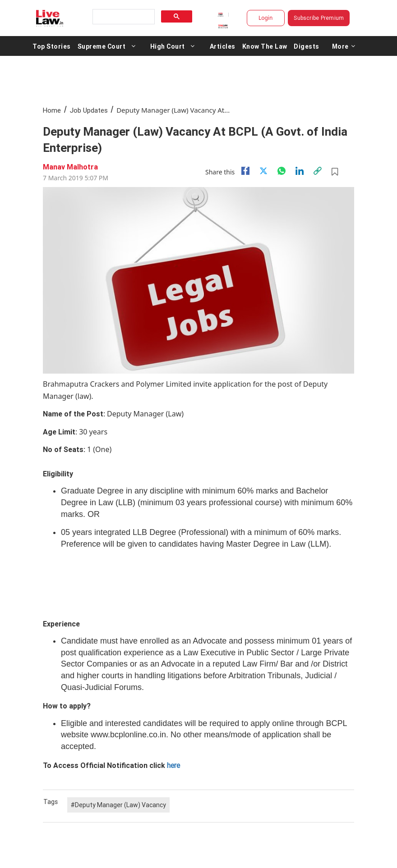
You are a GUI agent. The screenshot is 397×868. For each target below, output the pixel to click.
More (344, 46)
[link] (318, 171)
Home (52, 110)
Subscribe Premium (319, 18)
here (173, 765)
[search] (123, 17)
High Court (168, 46)
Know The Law (265, 46)
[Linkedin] (300, 171)
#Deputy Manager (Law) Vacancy (118, 805)
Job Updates (89, 110)
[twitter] (263, 171)
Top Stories (52, 46)
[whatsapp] (282, 171)
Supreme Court (102, 46)
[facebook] (245, 171)
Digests (307, 46)
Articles (223, 46)
